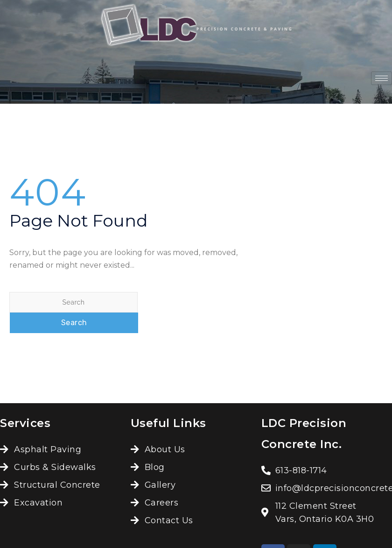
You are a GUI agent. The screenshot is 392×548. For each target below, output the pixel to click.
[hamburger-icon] (381, 78)
